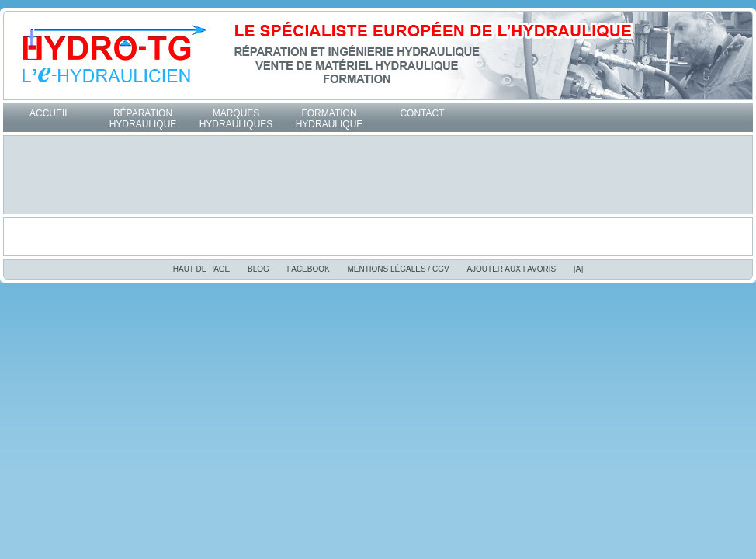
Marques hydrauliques (236, 119)
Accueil (50, 113)
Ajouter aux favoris (511, 269)
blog (258, 269)
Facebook (309, 269)
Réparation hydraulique (143, 119)
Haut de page (202, 269)
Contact (422, 113)
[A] (578, 269)
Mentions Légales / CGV (398, 269)
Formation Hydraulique (329, 119)
